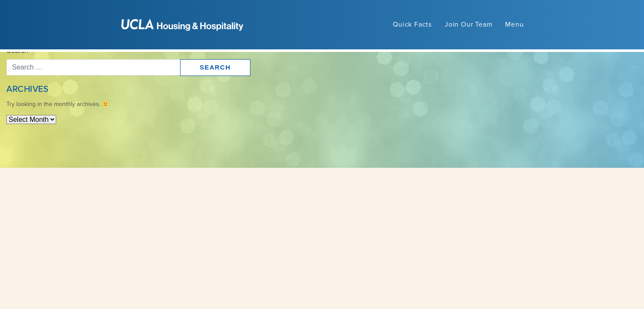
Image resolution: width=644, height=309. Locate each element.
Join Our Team (468, 24)
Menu (514, 24)
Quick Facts (412, 24)
